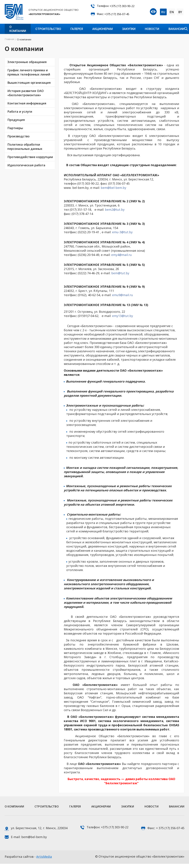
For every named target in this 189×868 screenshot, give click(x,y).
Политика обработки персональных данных (25, 147)
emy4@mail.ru (122, 255)
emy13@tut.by (123, 316)
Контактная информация (27, 103)
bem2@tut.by (115, 210)
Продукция (16, 120)
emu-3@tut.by (122, 232)
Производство (18, 136)
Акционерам (102, 29)
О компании (18, 29)
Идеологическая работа (26, 165)
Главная (9, 39)
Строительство (48, 29)
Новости (152, 29)
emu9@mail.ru (123, 295)
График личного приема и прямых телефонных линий (29, 72)
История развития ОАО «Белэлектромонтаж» (26, 93)
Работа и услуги (20, 111)
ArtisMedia (44, 857)
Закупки (129, 29)
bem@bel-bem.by (113, 188)
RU (163, 12)
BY (180, 12)
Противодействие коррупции (30, 157)
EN (172, 12)
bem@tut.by (120, 273)
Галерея (77, 29)
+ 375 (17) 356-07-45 (170, 828)
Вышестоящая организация (29, 83)
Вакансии (176, 29)
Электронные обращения (27, 62)
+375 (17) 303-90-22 (122, 6)
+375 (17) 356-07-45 (117, 14)
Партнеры (15, 128)
